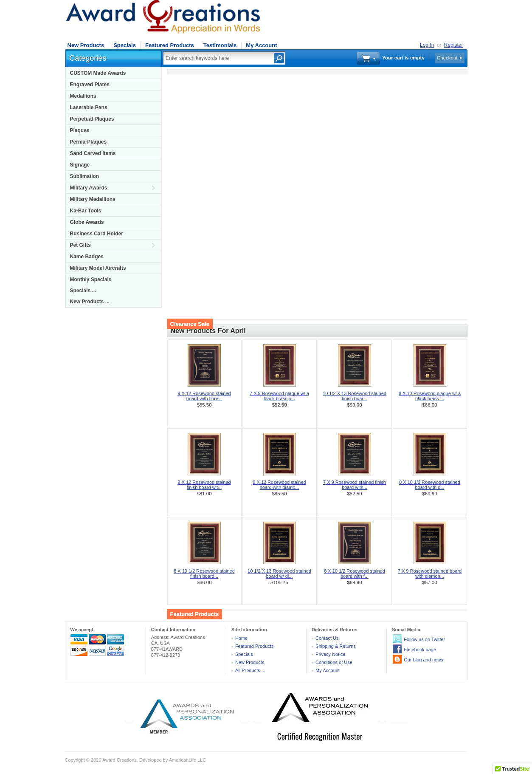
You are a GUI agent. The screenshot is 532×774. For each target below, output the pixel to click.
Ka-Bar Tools (86, 211)
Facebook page (420, 650)
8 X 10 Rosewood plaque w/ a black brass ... (430, 396)
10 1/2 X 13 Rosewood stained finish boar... (355, 396)
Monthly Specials (91, 280)
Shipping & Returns (336, 646)
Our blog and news (423, 660)
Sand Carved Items (93, 153)
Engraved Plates (90, 85)
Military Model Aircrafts (98, 268)
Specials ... (83, 291)
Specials (125, 45)
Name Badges (87, 257)
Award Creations (120, 760)
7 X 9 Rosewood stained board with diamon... (430, 573)
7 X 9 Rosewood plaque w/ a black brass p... (279, 396)
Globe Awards (87, 222)
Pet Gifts (80, 245)
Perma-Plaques (89, 142)
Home (241, 638)
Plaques (80, 130)
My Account (261, 45)
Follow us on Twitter (424, 639)
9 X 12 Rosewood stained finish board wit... (204, 485)
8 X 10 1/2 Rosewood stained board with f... (355, 573)
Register (454, 45)
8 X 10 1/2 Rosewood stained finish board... (204, 573)
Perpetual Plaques (92, 119)
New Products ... (90, 302)
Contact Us (327, 638)
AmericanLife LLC (187, 760)
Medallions (83, 96)
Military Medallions (93, 199)
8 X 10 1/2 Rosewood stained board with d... (430, 485)
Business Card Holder (97, 234)
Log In (427, 45)
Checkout (447, 58)
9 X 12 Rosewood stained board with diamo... (279, 485)
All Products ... (250, 670)
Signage (80, 165)
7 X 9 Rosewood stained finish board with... (355, 485)
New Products (86, 45)
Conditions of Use (334, 662)
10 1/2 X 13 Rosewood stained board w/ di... (279, 573)
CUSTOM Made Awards (98, 73)
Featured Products (170, 45)
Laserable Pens (89, 107)
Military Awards (89, 188)
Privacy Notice (330, 654)
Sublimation (85, 176)
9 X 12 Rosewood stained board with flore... (204, 396)
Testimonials (220, 45)
